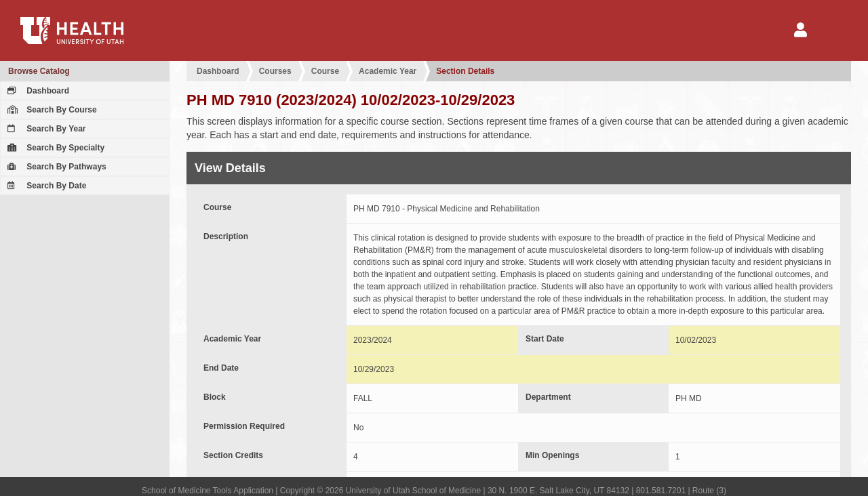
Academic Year (388, 71)
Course (325, 71)
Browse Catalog (39, 71)
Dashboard (37, 91)
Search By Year (45, 129)
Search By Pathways (55, 167)
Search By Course (51, 110)
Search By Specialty (54, 148)
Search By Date (45, 186)
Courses (275, 71)
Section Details (465, 71)
